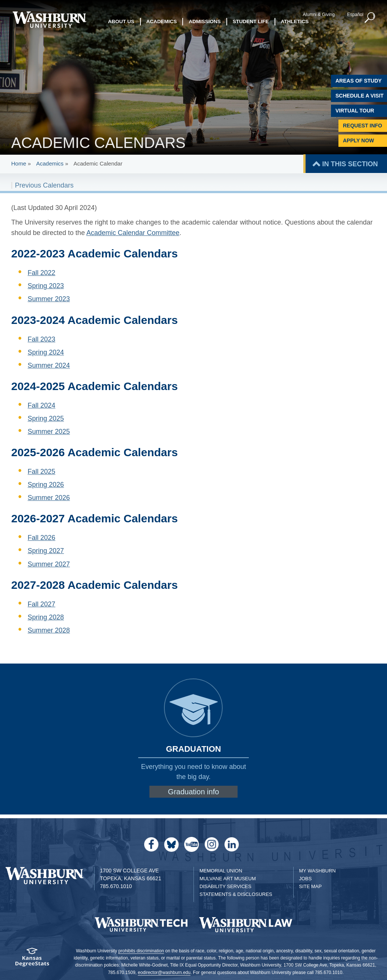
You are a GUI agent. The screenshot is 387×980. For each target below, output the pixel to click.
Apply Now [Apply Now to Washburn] (358, 140)
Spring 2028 (46, 617)
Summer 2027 (49, 564)
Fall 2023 (41, 339)
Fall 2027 (41, 604)
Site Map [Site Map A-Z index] (311, 886)
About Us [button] (121, 21)
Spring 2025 (46, 418)
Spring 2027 (46, 551)
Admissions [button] (205, 21)
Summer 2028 (49, 630)
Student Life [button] (251, 21)
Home (19, 163)
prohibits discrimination (141, 951)
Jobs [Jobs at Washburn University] (306, 879)
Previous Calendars (44, 185)
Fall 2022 (41, 273)
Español (355, 15)
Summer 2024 (49, 365)
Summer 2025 (49, 432)
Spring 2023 (46, 286)
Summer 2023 (49, 299)
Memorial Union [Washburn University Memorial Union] (221, 871)
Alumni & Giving (319, 15)
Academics (50, 163)
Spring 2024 (46, 352)
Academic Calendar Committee (133, 233)
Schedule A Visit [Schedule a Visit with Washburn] (360, 96)
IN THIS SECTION (350, 164)
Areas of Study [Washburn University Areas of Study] (359, 81)
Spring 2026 (46, 485)
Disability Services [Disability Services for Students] (225, 886)
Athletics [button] (295, 21)
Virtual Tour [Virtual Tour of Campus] (355, 111)
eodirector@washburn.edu (164, 973)
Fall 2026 (41, 538)
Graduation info (194, 792)
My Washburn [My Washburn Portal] (318, 871)
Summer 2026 (49, 498)
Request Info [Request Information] (363, 126)
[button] (370, 18)
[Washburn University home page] (49, 20)
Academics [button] (162, 21)
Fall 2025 (41, 472)
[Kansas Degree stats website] (32, 960)
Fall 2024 (41, 405)
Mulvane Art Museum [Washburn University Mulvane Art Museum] (228, 879)
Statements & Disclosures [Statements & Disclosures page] (236, 894)
